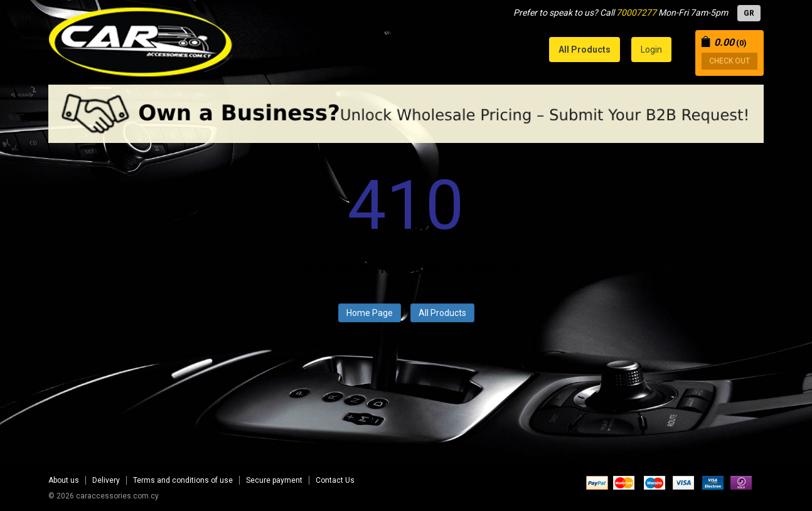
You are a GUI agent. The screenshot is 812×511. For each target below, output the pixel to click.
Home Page (370, 313)
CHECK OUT (729, 61)
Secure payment (274, 480)
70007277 (636, 13)
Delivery (106, 480)
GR (749, 13)
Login (651, 50)
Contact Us (335, 480)
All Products (442, 313)
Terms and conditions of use (183, 480)
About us (64, 480)
